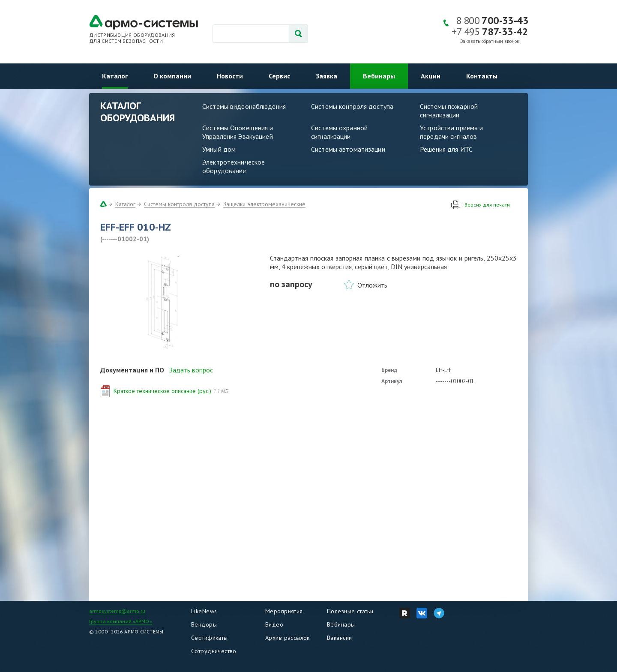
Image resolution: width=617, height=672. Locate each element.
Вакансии (339, 638)
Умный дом (219, 149)
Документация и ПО (132, 370)
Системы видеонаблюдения (244, 106)
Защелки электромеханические (264, 204)
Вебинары (379, 76)
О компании (172, 76)
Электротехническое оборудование (234, 166)
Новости (230, 76)
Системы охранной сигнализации (339, 132)
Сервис (279, 76)
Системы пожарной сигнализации (449, 111)
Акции (431, 76)
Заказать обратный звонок (490, 41)
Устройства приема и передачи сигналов (451, 132)
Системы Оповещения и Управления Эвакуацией (238, 132)
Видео (274, 624)
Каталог (115, 76)
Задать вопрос (191, 370)
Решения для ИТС (446, 149)
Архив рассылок (288, 638)
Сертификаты (210, 638)
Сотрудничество (214, 651)
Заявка (326, 76)
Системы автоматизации (348, 149)
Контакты (482, 76)
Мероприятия (284, 611)
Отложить (372, 285)
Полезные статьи (350, 611)
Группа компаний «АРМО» (121, 621)
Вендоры (204, 624)
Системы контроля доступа (352, 106)
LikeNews (204, 611)
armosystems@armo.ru (117, 611)
